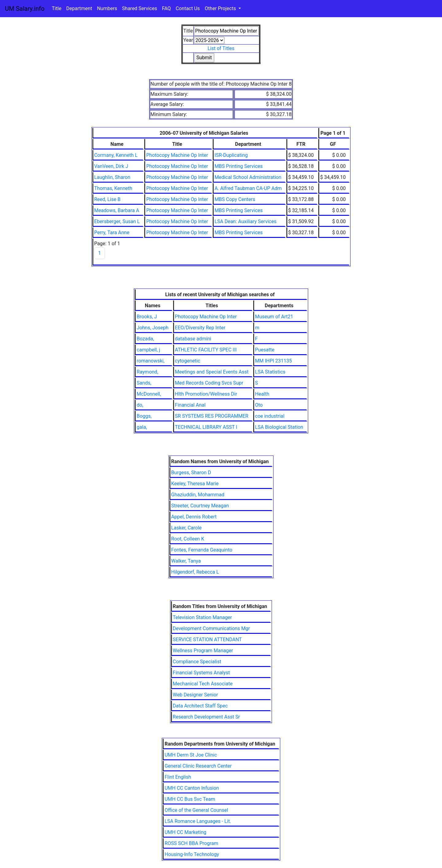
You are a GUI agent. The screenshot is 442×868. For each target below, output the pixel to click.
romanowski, (151, 361)
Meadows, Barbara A (117, 210)
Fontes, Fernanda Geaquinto (202, 550)
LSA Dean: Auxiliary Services (246, 221)
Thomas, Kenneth (113, 188)
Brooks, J (147, 317)
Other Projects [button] (221, 8)
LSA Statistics (270, 372)
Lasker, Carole (186, 528)
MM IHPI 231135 (273, 361)
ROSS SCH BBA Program (191, 843)
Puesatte (265, 350)
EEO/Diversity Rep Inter (200, 328)
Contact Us (188, 8)
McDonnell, (149, 394)
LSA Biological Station (279, 427)
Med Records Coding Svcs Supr (209, 383)
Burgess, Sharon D (191, 473)
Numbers (107, 8)
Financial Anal (190, 405)
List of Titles (221, 48)
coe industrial (270, 416)
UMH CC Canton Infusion (192, 788)
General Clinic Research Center (198, 766)
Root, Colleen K (188, 539)
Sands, (144, 383)
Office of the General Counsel (196, 810)
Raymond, (147, 372)
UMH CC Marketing (185, 832)
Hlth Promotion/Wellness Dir (206, 394)
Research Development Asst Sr (206, 717)
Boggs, (144, 416)
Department (79, 8)
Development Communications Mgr (211, 628)
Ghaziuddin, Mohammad (198, 495)
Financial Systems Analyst (201, 673)
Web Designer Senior (195, 695)
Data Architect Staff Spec (200, 706)
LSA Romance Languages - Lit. (198, 821)
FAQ (167, 8)
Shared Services (140, 8)
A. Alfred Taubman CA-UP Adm (248, 188)
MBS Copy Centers (235, 199)
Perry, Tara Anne (112, 232)
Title (57, 8)
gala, (142, 427)
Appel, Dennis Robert (194, 517)
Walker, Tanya (186, 561)
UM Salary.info (25, 9)
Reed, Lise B (107, 199)
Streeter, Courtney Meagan (200, 506)
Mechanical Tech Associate (203, 684)
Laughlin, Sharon (112, 177)
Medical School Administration (248, 177)
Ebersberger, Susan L (117, 221)
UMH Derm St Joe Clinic (191, 755)
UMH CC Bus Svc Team (190, 799)
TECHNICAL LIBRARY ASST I (206, 427)
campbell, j (148, 350)
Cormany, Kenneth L (116, 155)
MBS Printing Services (239, 166)
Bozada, (145, 339)
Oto (259, 405)
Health (262, 394)
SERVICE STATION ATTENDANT (207, 639)
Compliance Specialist (197, 662)
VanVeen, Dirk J (111, 166)
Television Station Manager (202, 617)
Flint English (178, 777)
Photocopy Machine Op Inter (177, 155)
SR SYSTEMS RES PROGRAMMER (212, 416)
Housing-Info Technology (192, 854)
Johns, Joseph (152, 328)
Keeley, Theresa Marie (195, 484)
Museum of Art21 (274, 317)
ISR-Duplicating (231, 155)
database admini (193, 339)
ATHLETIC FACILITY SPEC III (206, 350)
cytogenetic (188, 361)
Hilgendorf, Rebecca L (195, 572)
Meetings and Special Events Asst (212, 372)
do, (140, 405)
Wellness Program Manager (203, 651)
